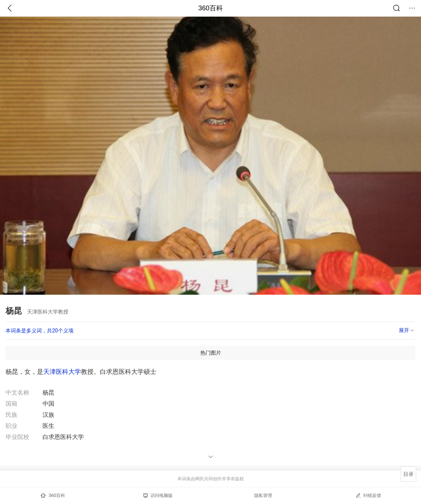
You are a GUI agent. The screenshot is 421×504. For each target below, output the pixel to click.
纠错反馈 (368, 495)
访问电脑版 (158, 495)
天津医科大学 (62, 372)
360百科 (210, 8)
